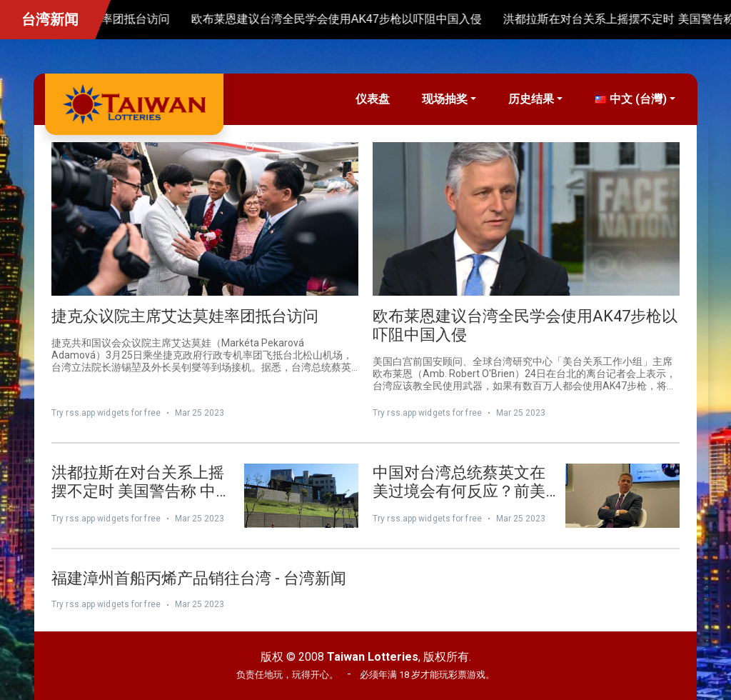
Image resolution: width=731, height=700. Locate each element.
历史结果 (531, 99)
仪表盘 (373, 99)
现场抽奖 (445, 99)
